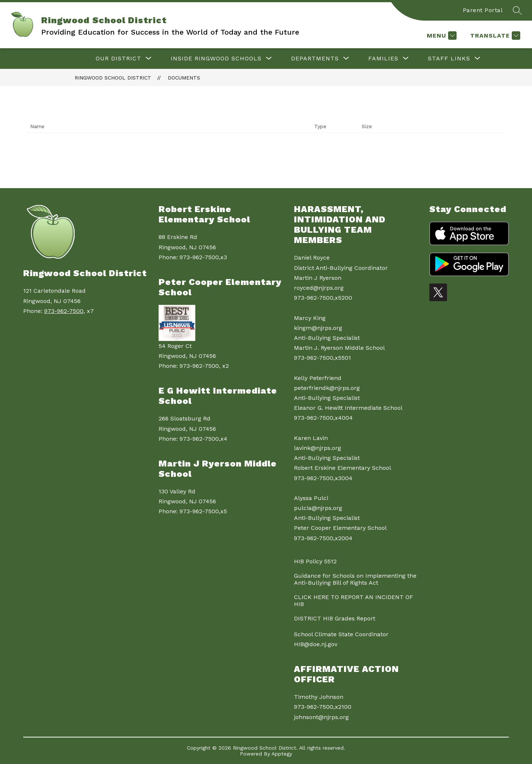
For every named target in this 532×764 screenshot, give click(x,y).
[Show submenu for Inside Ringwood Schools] (216, 59)
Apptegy (282, 754)
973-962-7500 (64, 311)
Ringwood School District (113, 78)
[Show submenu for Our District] (118, 59)
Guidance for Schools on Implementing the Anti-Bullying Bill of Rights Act (355, 579)
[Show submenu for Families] (383, 59)
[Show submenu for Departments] (315, 59)
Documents (184, 78)
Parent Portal (483, 10)
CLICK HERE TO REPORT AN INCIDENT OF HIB (354, 601)
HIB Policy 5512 (315, 561)
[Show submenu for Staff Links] (449, 59)
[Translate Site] (494, 36)
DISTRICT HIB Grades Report (335, 618)
